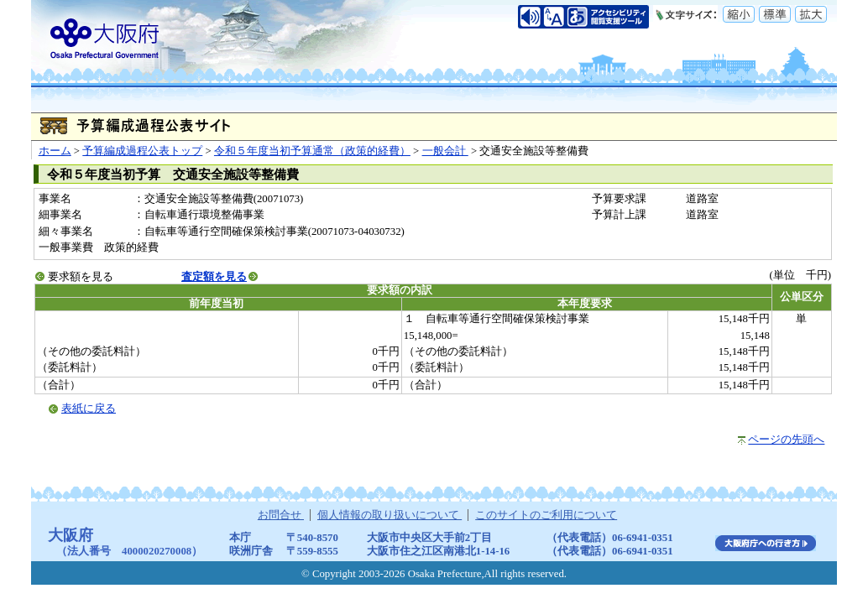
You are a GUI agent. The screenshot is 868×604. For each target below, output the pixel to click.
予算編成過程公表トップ (142, 151)
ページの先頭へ (786, 440)
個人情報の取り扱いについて (390, 515)
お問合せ (281, 515)
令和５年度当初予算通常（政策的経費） (312, 151)
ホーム (55, 151)
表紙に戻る (89, 409)
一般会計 (445, 151)
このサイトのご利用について (546, 515)
